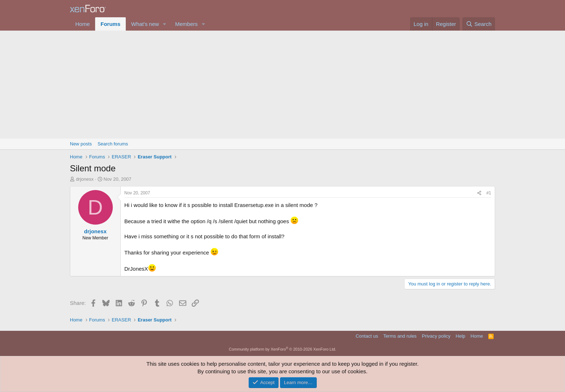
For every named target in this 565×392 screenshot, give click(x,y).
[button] (165, 24)
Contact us (367, 336)
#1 (489, 193)
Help (461, 336)
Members (186, 24)
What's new (145, 24)
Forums (110, 24)
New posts (81, 144)
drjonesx (85, 179)
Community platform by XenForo (282, 349)
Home (83, 24)
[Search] (479, 24)
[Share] (479, 193)
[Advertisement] (282, 85)
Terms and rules (400, 336)
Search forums (113, 144)
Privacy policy (436, 336)
